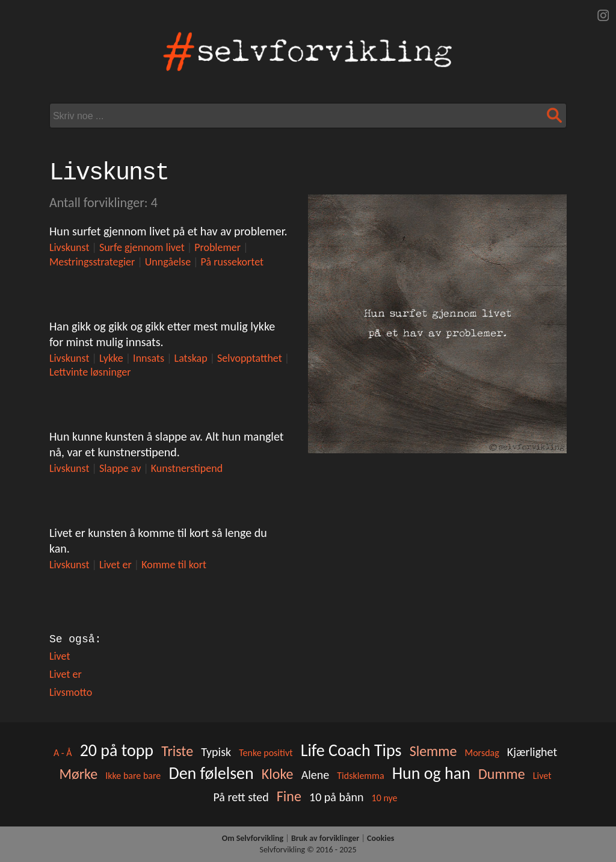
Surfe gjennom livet (142, 247)
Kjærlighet (532, 752)
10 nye (385, 798)
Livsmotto (71, 692)
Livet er (115, 565)
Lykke (111, 358)
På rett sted (241, 797)
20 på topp (117, 750)
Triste (177, 751)
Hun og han (431, 773)
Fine (289, 796)
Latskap (191, 358)
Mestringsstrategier (92, 262)
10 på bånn (337, 797)
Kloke (278, 774)
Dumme (502, 774)
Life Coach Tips (351, 750)
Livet (60, 656)
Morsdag (482, 753)
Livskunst (69, 247)
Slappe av (120, 468)
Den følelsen (211, 773)
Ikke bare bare (133, 776)
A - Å (63, 753)
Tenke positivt (266, 753)
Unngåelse (168, 262)
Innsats (149, 358)
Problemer (217, 247)
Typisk (216, 752)
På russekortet (232, 262)
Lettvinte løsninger (90, 372)
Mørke (79, 774)
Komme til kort (174, 565)
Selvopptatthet (250, 358)
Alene (316, 775)
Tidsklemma (360, 776)
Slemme (433, 751)
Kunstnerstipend (187, 468)
